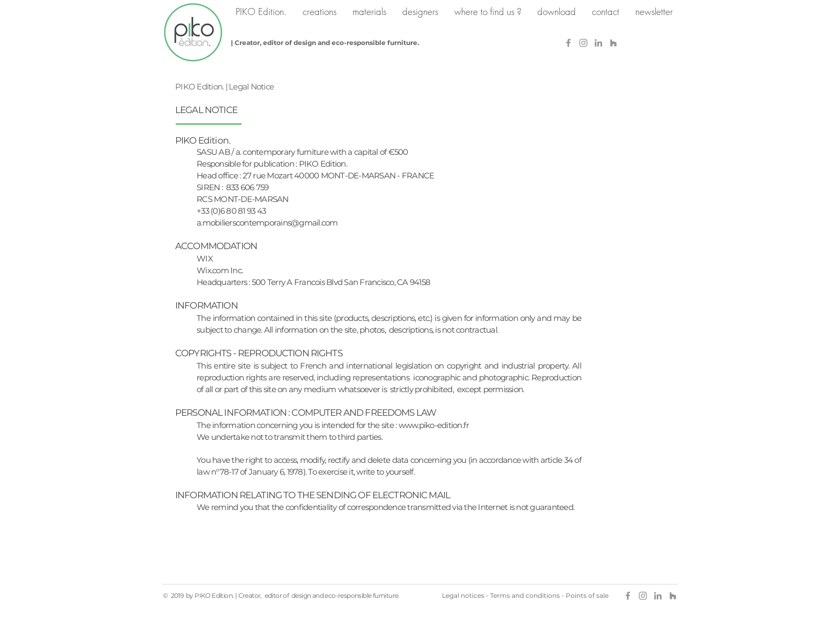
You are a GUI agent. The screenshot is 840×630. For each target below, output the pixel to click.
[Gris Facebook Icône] (568, 43)
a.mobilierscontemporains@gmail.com (267, 223)
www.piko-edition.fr (434, 425)
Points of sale (587, 595)
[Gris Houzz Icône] (613, 43)
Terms (500, 595)
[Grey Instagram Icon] (583, 43)
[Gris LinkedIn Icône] (598, 43)
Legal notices (463, 595)
